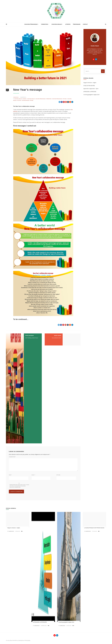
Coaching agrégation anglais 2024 (91, 95)
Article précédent (29, 335)
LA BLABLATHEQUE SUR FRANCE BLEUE (94, 528)
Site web (58, 475)
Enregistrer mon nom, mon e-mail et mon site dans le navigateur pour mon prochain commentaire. (19, 486)
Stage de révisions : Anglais (90, 83)
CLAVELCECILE (16, 97)
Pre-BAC (32, 100)
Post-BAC (65, 99)
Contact (85, 24)
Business (24, 99)
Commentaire (12, 457)
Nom (10, 475)
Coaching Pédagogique (31, 24)
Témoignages (77, 24)
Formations (45, 24)
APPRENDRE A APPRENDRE (90, 92)
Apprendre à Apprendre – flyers (91, 89)
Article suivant (58, 335)
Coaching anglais (57, 24)
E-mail (33, 475)
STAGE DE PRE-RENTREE (89, 86)
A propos (68, 24)
